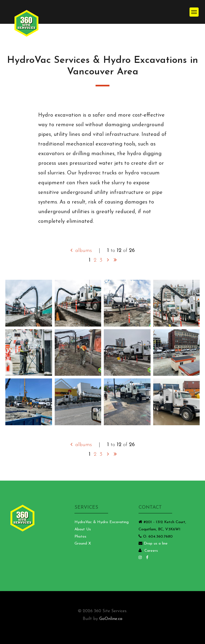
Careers (151, 551)
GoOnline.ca (111, 619)
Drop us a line (156, 544)
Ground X (83, 544)
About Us (83, 529)
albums (81, 251)
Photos (80, 537)
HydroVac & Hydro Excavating (102, 522)
